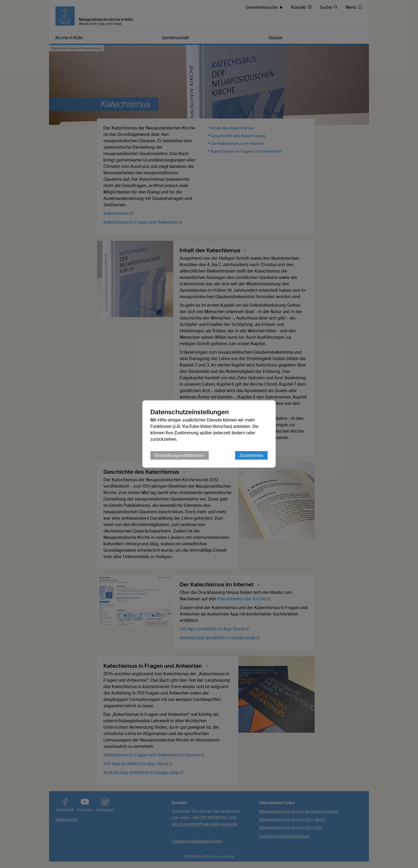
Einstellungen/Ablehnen (180, 455)
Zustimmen (251, 455)
